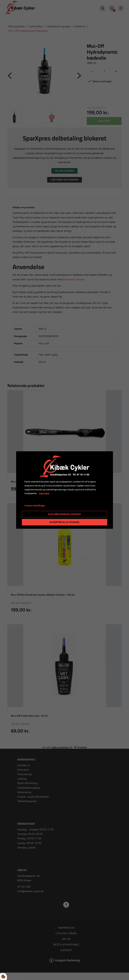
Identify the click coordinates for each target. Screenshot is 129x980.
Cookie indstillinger (35, 506)
